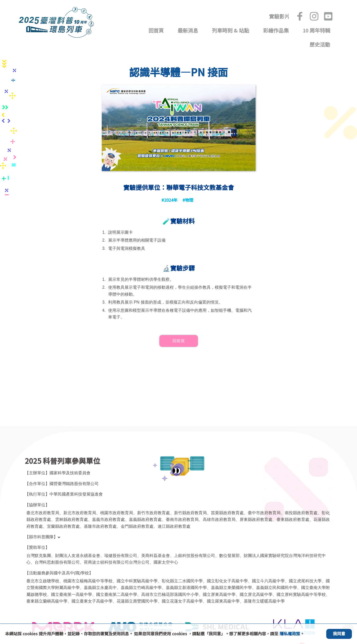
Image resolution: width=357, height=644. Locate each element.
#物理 (188, 199)
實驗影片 (279, 16)
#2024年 (169, 199)
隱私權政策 (290, 634)
